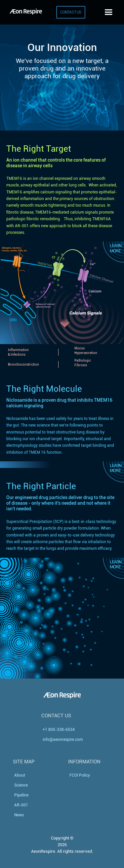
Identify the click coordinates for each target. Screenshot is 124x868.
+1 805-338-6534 (59, 730)
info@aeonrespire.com (63, 740)
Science (21, 785)
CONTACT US (71, 12)
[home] (24, 12)
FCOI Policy (80, 775)
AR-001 (21, 805)
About (20, 775)
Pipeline (21, 795)
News (19, 815)
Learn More (116, 248)
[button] (108, 12)
